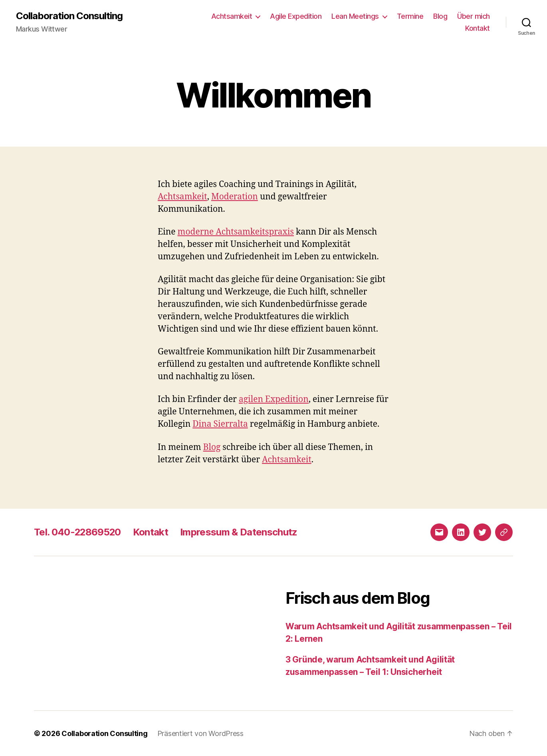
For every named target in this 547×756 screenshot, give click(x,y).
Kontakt (478, 28)
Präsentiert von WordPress (200, 733)
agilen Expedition (274, 399)
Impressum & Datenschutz (240, 532)
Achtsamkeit (232, 16)
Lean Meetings (355, 16)
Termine (410, 16)
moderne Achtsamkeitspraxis (236, 232)
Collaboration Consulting (69, 16)
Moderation (235, 197)
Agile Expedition (296, 16)
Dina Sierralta (220, 424)
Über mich (474, 16)
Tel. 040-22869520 (78, 532)
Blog (440, 16)
